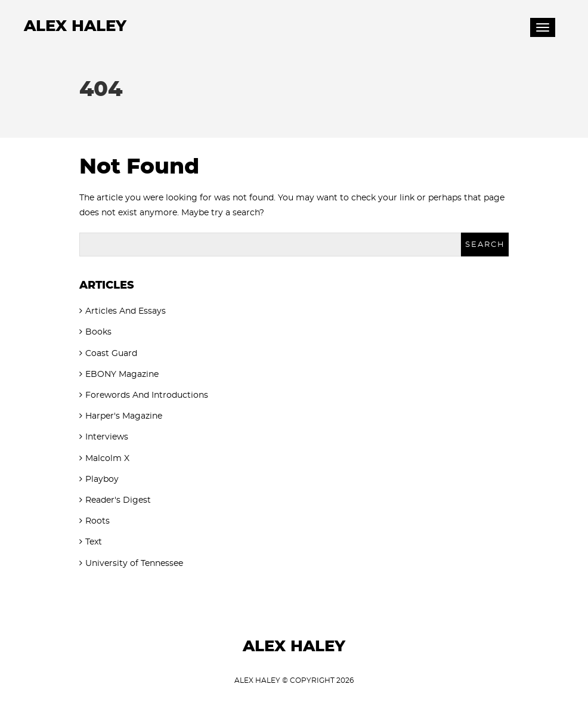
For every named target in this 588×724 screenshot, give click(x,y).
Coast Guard (111, 354)
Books (98, 332)
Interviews (107, 437)
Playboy (102, 479)
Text (94, 542)
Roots (98, 521)
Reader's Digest (118, 500)
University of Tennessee (134, 564)
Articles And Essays (126, 311)
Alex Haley (75, 26)
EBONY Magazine (122, 375)
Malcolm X (107, 459)
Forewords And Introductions (147, 395)
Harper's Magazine (124, 416)
